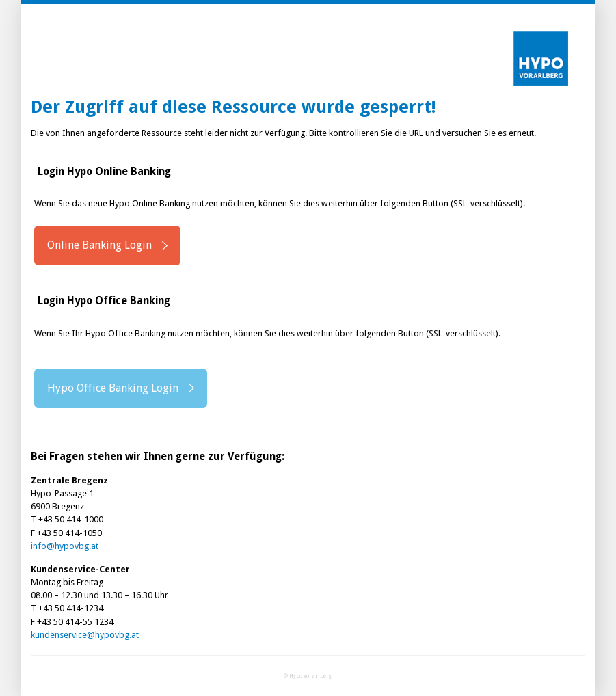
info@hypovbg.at (65, 546)
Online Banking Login (99, 245)
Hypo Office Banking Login (113, 388)
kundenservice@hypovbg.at (85, 635)
